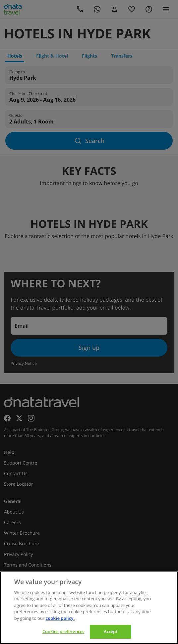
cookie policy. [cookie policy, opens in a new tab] (60, 618)
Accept (111, 631)
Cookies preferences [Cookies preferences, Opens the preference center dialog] (63, 631)
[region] (89, 608)
